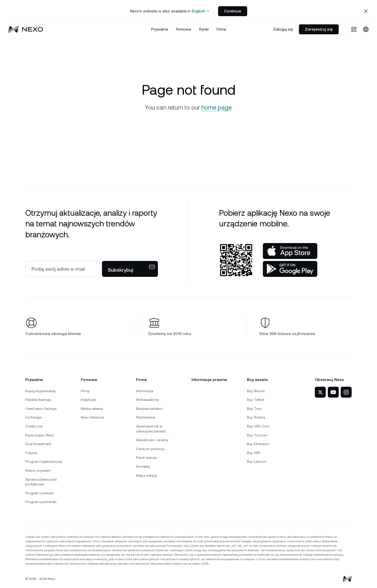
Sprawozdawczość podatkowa (41, 482)
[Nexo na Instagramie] (346, 392)
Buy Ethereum (258, 444)
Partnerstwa (145, 417)
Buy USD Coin (258, 426)
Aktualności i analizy (152, 440)
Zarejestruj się (319, 29)
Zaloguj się (283, 29)
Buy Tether (256, 400)
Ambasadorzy (147, 400)
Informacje (145, 391)
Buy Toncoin (257, 435)
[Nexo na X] (320, 392)
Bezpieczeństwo (149, 409)
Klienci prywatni (38, 470)
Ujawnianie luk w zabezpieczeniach (151, 429)
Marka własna (92, 409)
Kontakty (143, 466)
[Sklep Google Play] (290, 269)
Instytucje (88, 400)
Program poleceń (40, 493)
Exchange (33, 417)
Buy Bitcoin (256, 391)
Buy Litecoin (257, 462)
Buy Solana (256, 417)
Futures (31, 453)
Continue (233, 11)
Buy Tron (254, 409)
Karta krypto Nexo (40, 435)
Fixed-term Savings (41, 409)
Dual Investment (38, 444)
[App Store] (290, 251)
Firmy (85, 391)
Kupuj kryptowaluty (41, 391)
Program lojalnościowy (44, 462)
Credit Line (34, 426)
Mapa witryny (147, 475)
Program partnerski (41, 502)
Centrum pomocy (150, 449)
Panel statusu (147, 458)
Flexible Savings (38, 400)
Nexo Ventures (92, 417)
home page (216, 108)
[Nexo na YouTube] (333, 392)
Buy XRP (254, 453)
